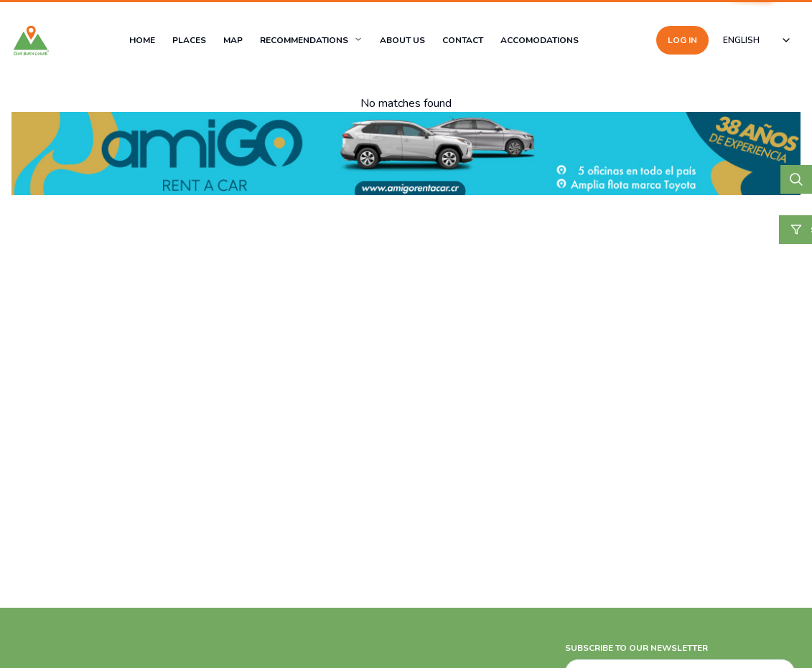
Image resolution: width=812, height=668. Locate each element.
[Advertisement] (406, 560)
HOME (142, 40)
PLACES (189, 40)
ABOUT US (402, 40)
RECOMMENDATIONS (304, 40)
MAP (233, 40)
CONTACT (463, 40)
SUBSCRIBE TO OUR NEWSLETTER (636, 648)
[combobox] (757, 40)
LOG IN (682, 40)
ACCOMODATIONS (540, 40)
